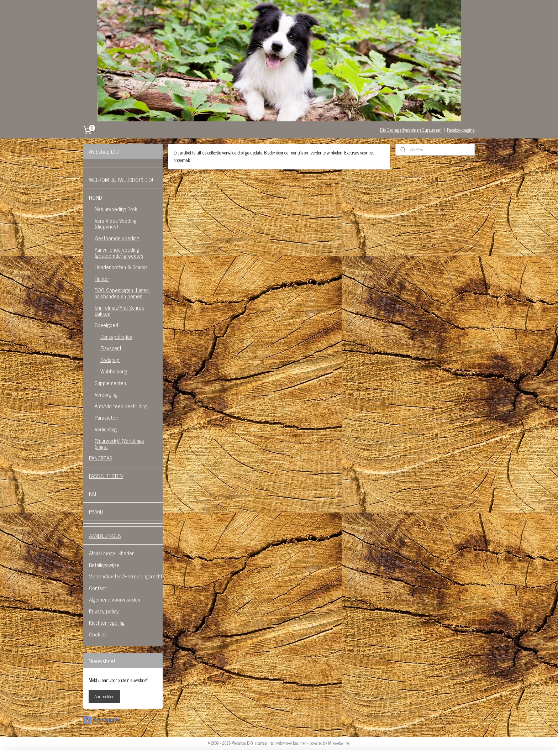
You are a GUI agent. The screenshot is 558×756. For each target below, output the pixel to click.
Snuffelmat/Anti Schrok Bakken (119, 310)
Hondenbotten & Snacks (121, 267)
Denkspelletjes (116, 337)
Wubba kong (114, 371)
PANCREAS (101, 458)
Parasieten (106, 417)
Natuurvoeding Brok (116, 209)
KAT (93, 493)
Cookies (98, 634)
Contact (98, 588)
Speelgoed (106, 325)
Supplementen (110, 383)
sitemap (261, 743)
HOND (95, 197)
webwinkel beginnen (291, 743)
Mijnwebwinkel (339, 743)
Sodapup (110, 360)
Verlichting (106, 429)
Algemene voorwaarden (115, 599)
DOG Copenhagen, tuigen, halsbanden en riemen (122, 293)
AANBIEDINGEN (105, 535)
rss (272, 743)
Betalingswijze (104, 565)
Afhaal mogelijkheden (112, 553)
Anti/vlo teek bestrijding (121, 406)
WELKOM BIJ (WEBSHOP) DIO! (121, 180)
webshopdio (102, 720)
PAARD (96, 511)
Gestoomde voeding (117, 238)
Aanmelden (104, 696)
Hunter (102, 279)
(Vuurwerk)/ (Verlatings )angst (119, 443)
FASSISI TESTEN (106, 476)
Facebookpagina (461, 130)
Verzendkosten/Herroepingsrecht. (126, 576)
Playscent (111, 348)
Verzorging (106, 394)
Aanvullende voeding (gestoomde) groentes (119, 252)
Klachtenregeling (107, 622)
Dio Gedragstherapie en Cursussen (411, 130)
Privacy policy (104, 611)
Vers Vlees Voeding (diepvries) (115, 224)
